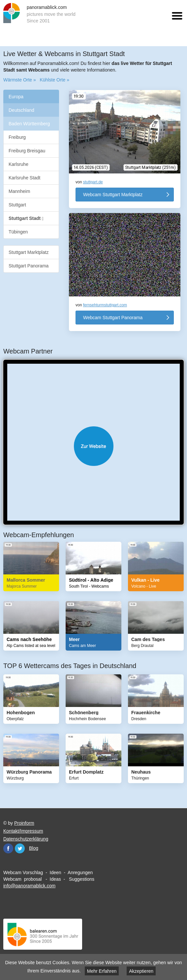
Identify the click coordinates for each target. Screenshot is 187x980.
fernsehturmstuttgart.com (105, 305)
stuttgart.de (93, 182)
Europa (16, 97)
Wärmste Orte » (20, 80)
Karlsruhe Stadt (25, 178)
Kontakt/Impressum (23, 831)
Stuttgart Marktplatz (29, 252)
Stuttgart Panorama (29, 266)
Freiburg (17, 137)
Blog (34, 848)
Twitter (20, 848)
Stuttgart (17, 205)
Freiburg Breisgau (27, 151)
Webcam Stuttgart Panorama (113, 318)
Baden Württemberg (29, 124)
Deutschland (21, 110)
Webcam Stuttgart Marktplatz (113, 195)
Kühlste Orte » (54, 80)
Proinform (24, 823)
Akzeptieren (141, 971)
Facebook (8, 848)
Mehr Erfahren (102, 971)
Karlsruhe (18, 164)
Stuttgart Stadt (26, 218)
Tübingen (18, 232)
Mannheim (19, 191)
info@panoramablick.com (29, 886)
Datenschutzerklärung (26, 839)
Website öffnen (93, 446)
